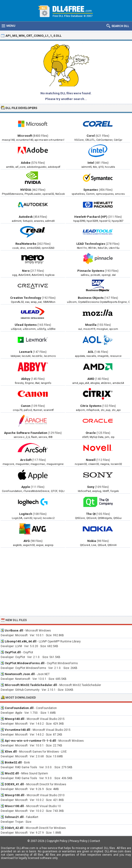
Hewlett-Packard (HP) (91, 217)
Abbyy (26, 379)
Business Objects (91, 298)
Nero (26, 271)
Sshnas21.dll (14, 817)
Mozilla (91, 325)
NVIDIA (26, 190)
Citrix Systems (91, 406)
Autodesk (26, 217)
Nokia (92, 541)
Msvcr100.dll (14, 806)
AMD (91, 379)
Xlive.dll (11, 752)
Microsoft (25, 136)
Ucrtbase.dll (14, 630)
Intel (91, 163)
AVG (27, 541)
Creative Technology (26, 298)
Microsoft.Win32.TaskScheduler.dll (31, 685)
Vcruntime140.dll (18, 730)
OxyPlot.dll (13, 652)
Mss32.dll (12, 773)
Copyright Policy (57, 841)
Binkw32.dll (13, 762)
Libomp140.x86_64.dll (21, 641)
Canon (26, 406)
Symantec (91, 190)
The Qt (91, 514)
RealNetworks (26, 244)
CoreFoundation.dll (19, 708)
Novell (91, 460)
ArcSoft (26, 460)
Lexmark (26, 352)
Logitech (26, 514)
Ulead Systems (26, 325)
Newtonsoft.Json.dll (20, 674)
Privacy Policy (79, 841)
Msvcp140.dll (15, 719)
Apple (26, 487)
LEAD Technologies (91, 244)
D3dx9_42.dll (14, 828)
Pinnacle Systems (91, 271)
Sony (91, 487)
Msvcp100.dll (15, 795)
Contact (95, 841)
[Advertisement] (66, 582)
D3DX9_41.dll (14, 784)
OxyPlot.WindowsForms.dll (25, 663)
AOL (91, 352)
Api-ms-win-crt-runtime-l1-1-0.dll (30, 741)
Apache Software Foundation (26, 433)
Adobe (26, 163)
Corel (91, 136)
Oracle (91, 433)
